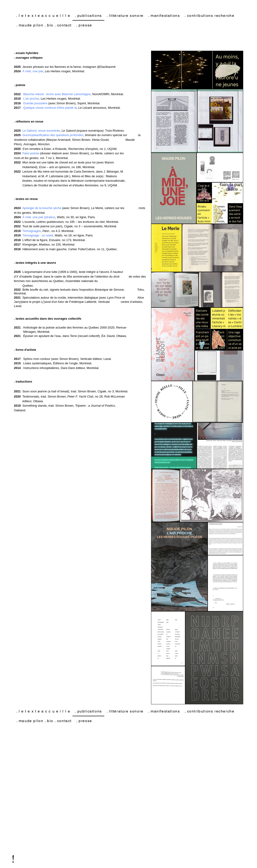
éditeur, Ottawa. (29, 401)
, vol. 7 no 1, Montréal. (45, 158)
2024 (17, 208)
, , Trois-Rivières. (74, 131)
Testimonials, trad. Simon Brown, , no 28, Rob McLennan (70, 396)
